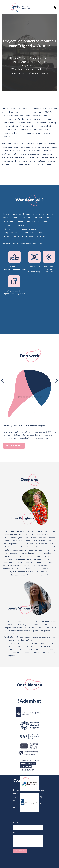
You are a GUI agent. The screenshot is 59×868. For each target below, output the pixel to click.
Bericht (16, 833)
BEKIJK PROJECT (14, 446)
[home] (27, 8)
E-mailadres (17, 823)
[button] (55, 7)
